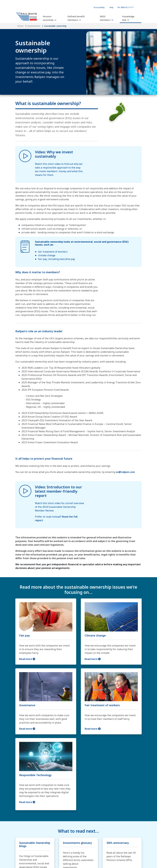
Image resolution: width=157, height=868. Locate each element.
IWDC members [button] (107, 18)
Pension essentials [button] (50, 18)
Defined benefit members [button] (76, 18)
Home (20, 26)
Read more (26, 659)
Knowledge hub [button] (128, 18)
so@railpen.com (125, 472)
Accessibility (99, 7)
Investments (34, 26)
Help (111, 7)
